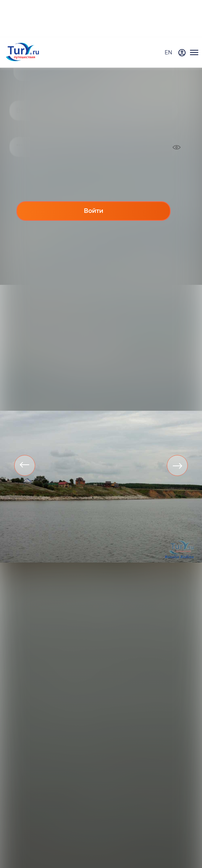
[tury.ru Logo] (22, 53)
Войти (94, 211)
